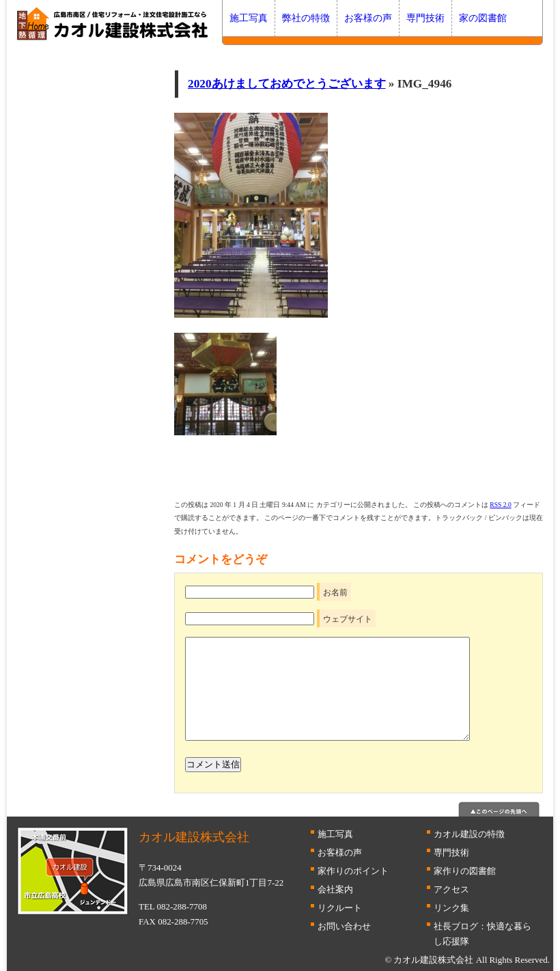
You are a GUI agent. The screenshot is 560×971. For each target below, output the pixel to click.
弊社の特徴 (306, 18)
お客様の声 (368, 18)
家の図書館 (483, 18)
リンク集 (451, 908)
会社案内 (335, 889)
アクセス (451, 889)
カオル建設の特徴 (469, 834)
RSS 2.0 (500, 505)
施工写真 (249, 18)
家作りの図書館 (465, 871)
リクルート (340, 908)
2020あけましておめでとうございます (287, 84)
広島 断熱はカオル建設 (113, 24)
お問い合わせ (344, 926)
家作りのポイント (353, 871)
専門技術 (425, 18)
